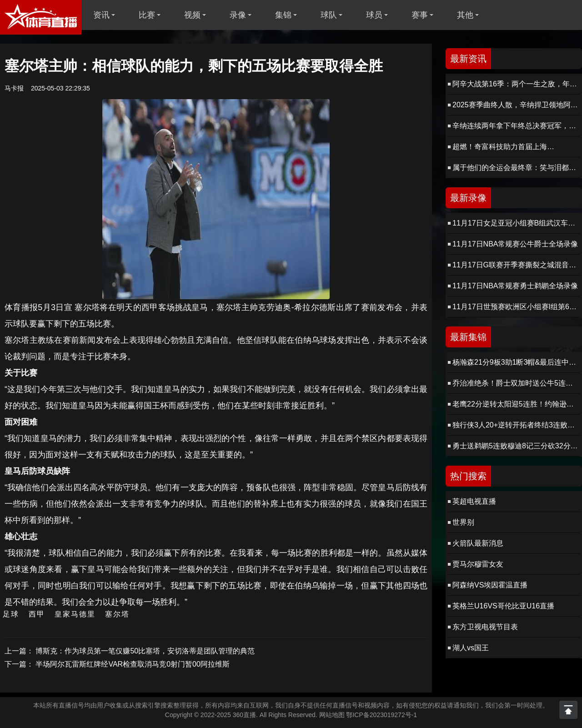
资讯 (101, 15)
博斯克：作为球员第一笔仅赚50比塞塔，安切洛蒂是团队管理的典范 (145, 651)
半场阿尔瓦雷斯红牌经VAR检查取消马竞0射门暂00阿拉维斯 (132, 664)
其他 (465, 15)
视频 (192, 15)
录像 (238, 15)
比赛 (147, 15)
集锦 (283, 15)
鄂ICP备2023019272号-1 (381, 715)
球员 (374, 15)
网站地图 (332, 715)
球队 (329, 15)
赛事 (420, 15)
